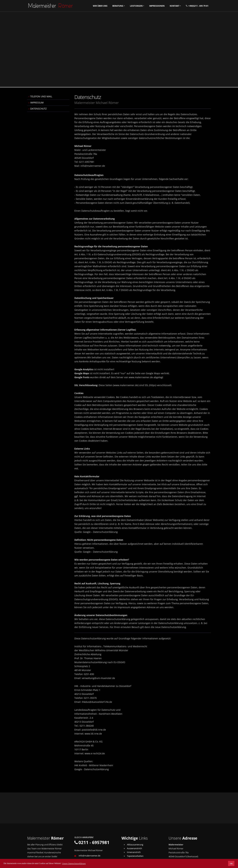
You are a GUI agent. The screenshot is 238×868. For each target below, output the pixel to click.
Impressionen (157, 6)
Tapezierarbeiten (135, 856)
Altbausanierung (135, 845)
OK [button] (231, 864)
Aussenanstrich (134, 848)
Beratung (118, 6)
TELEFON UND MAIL (41, 96)
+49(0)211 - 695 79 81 (197, 6)
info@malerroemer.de (89, 856)
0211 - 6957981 (92, 842)
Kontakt (175, 6)
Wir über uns (100, 6)
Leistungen (136, 6)
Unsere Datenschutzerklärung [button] (74, 864)
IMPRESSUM (37, 103)
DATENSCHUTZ (38, 109)
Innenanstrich (134, 852)
